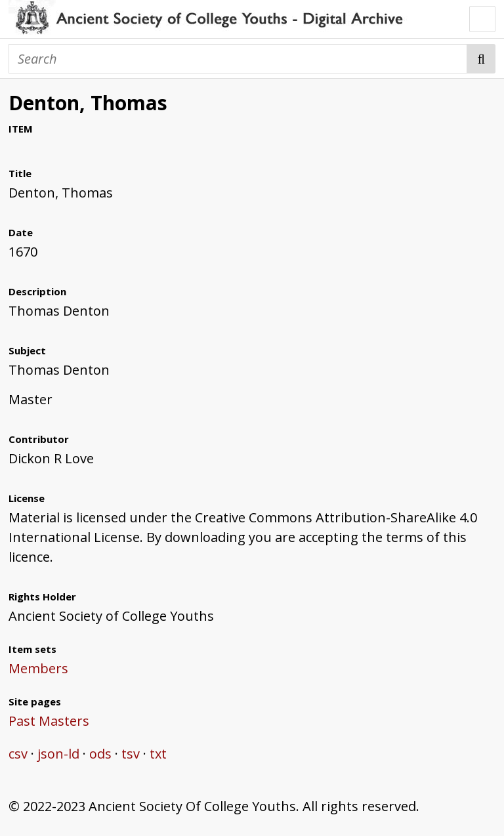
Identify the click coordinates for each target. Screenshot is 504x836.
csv (18, 754)
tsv (131, 754)
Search (481, 59)
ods (100, 754)
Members (38, 668)
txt (158, 754)
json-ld (58, 754)
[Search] (238, 59)
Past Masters (49, 721)
